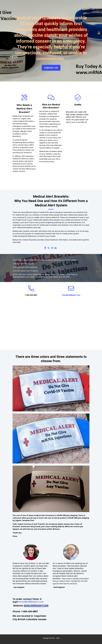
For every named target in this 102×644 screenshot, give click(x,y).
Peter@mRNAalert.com (71, 295)
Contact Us (51, 68)
